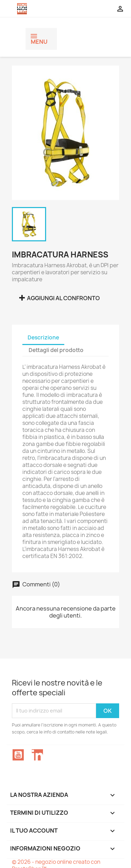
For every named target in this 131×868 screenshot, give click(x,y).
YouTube (18, 755)
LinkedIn (37, 755)
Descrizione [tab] (43, 337)
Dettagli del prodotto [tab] (56, 350)
